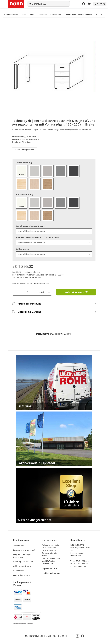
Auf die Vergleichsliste (25, 150)
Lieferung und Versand (23, 562)
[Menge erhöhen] (49, 292)
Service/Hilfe (19, 545)
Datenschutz (19, 571)
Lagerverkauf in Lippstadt (24, 550)
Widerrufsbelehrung (22, 575)
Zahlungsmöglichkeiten (23, 566)
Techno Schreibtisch (30, 139)
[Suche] (50, 4)
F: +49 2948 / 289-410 (79, 564)
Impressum (47, 568)
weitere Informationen (23, 624)
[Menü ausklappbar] (4, 4)
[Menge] (28, 292)
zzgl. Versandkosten (31, 272)
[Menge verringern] (15, 292)
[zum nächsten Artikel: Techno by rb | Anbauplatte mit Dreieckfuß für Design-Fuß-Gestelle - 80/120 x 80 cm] (102, 15)
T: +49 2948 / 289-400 (79, 561)
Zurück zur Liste (11, 15)
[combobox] (54, 231)
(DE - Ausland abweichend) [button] (40, 283)
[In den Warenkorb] (12, 23)
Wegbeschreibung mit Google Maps (23, 556)
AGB (56, 568)
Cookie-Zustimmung (51, 573)
